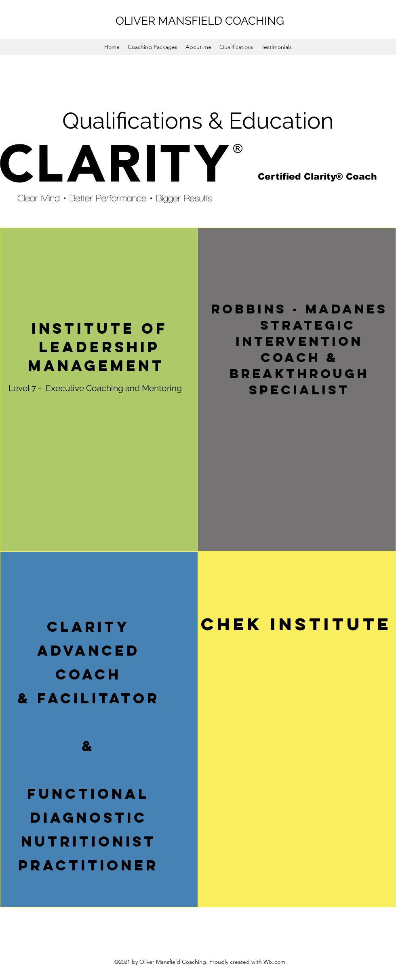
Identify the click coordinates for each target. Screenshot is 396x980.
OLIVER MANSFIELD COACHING (200, 21)
